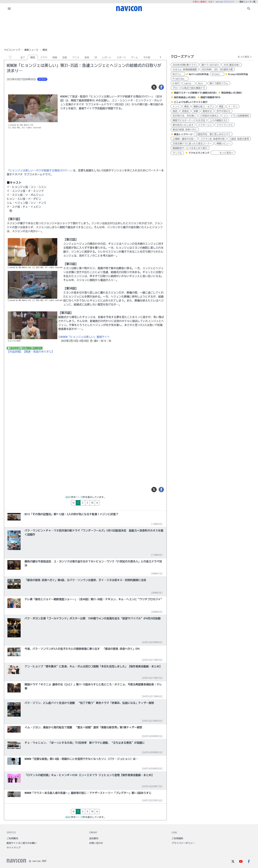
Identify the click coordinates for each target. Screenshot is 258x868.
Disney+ (217, 74)
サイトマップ (14, 848)
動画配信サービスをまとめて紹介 (190, 148)
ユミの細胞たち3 (218, 120)
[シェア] (161, 87)
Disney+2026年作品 (238, 74)
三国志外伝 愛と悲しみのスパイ (213, 134)
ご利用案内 (12, 838)
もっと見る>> (223, 153)
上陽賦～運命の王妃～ (184, 139)
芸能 (65, 57)
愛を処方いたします (183, 125)
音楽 (87, 57)
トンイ (176, 106)
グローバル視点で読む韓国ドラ (189, 88)
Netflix (178, 74)
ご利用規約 (177, 838)
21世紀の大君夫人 (210, 116)
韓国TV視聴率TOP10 (210, 97)
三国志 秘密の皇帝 (239, 139)
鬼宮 (175, 111)
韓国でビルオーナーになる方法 (189, 120)
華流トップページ (183, 134)
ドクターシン (205, 125)
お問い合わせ (96, 843)
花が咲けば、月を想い (184, 116)
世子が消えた (224, 111)
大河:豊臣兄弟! (232, 65)
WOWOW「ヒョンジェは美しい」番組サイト (85, 337)
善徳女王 (207, 111)
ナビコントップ (12, 50)
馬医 (221, 106)
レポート (107, 57)
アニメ (76, 57)
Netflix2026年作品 (199, 74)
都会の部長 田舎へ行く (185, 130)
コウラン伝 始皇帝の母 (213, 139)
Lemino (189, 83)
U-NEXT (176, 83)
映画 (55, 57)
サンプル (177, 153)
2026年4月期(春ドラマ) (185, 65)
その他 (147, 57)
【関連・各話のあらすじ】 (38, 352)
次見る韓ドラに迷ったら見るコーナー (192, 143)
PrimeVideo (180, 79)
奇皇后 (185, 111)
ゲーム (135, 57)
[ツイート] (154, 87)
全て (23, 57)
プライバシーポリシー (183, 843)
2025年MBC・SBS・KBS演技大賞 (217, 70)
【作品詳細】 (15, 352)
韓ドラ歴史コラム (219, 83)
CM (96, 57)
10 (106, 503)
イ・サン (233, 106)
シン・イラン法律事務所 (236, 116)
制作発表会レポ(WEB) (185, 97)
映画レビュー (224, 143)
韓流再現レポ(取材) (232, 93)
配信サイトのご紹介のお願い (22, 843)
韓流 (33, 57)
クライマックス (225, 125)
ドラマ (44, 57)
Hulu (202, 83)
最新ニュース (31, 50)
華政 (187, 106)
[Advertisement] (129, 30)
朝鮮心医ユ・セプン (204, 106)
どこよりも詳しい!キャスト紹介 (191, 102)
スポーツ (121, 57)
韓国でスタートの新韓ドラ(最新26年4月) (195, 93)
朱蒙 (196, 111)
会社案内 (94, 838)
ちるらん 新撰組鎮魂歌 (185, 70)
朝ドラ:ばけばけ (210, 65)
